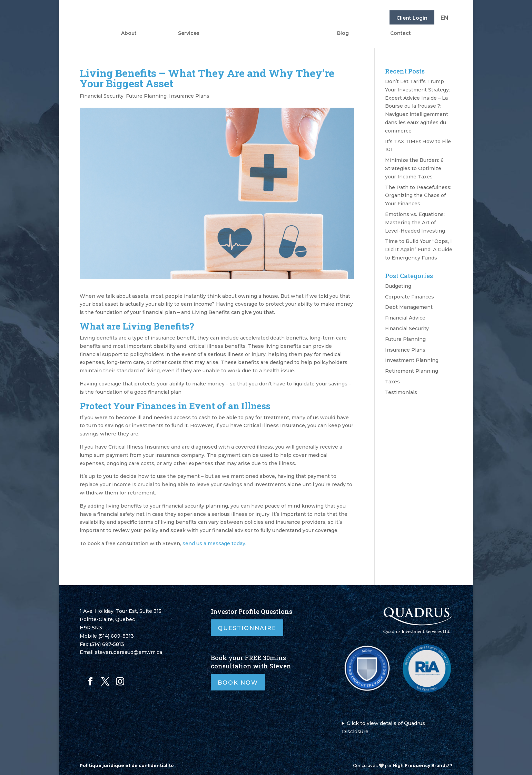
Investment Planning (412, 360)
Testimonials (401, 392)
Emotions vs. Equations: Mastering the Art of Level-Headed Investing (415, 223)
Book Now (238, 683)
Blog (343, 33)
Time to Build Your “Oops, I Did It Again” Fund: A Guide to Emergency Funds (419, 249)
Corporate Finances (410, 297)
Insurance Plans (189, 96)
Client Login (412, 18)
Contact (401, 33)
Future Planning (146, 96)
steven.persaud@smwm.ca (129, 652)
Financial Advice (405, 318)
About (129, 33)
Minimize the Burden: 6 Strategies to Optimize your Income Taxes (414, 168)
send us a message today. (214, 543)
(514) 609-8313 (116, 636)
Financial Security (102, 96)
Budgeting (398, 286)
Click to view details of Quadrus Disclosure (384, 727)
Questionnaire (247, 628)
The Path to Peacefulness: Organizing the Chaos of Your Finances (418, 196)
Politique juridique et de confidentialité (127, 766)
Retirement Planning (412, 371)
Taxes (392, 382)
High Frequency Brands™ (422, 766)
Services (189, 33)
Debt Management (409, 307)
